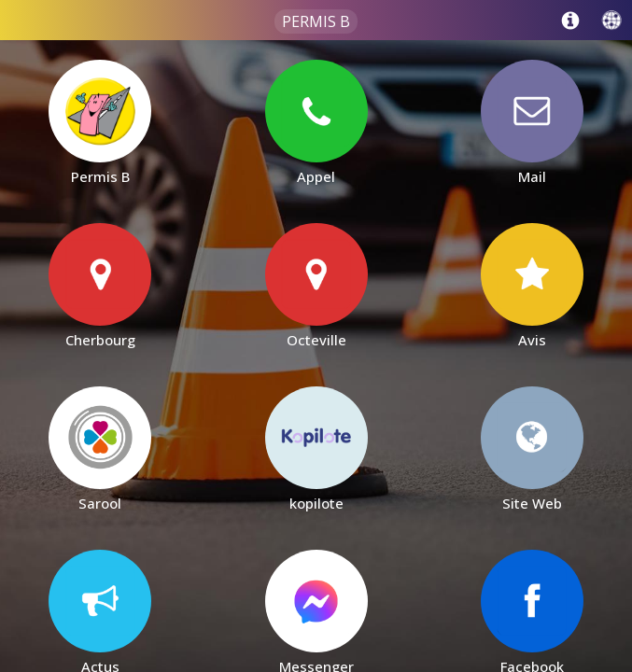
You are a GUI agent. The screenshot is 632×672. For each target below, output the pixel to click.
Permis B (316, 21)
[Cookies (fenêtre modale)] (623, 668)
